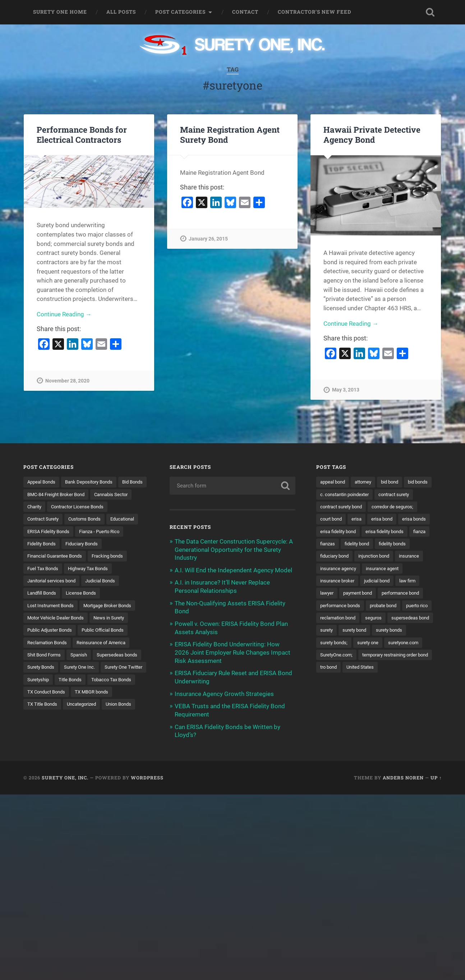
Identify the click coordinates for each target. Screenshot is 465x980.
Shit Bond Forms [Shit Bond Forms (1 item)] (46, 669)
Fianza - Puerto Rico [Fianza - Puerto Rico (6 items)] (105, 544)
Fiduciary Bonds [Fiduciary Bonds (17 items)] (86, 557)
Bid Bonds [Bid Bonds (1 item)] (39, 494)
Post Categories (180, 12)
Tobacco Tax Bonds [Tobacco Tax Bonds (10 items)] (117, 706)
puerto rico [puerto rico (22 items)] (332, 632)
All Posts (121, 12)
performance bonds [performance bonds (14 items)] (342, 619)
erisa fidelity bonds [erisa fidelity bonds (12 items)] (341, 544)
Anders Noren (403, 777)
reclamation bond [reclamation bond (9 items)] (374, 632)
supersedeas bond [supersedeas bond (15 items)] (341, 644)
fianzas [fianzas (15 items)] (404, 544)
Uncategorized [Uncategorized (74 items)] (85, 731)
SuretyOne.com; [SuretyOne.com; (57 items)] (381, 669)
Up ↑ (436, 777)
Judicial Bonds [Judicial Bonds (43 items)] (106, 594)
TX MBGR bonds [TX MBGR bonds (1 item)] (97, 719)
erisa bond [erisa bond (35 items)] (332, 532)
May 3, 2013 (346, 390)
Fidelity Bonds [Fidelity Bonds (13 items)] (43, 557)
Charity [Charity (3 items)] (82, 507)
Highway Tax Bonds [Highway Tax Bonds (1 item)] (93, 582)
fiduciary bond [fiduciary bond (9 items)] (413, 557)
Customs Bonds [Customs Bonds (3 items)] (45, 532)
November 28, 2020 (67, 381)
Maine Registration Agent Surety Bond (230, 134)
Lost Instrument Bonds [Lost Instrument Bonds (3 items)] (53, 619)
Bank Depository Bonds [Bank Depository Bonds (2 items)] (94, 482)
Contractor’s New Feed (315, 12)
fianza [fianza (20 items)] (379, 544)
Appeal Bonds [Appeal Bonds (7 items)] (43, 482)
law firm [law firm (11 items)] (367, 594)
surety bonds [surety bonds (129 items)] (335, 656)
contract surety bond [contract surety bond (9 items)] (387, 507)
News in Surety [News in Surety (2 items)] (115, 632)
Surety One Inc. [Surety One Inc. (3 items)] (44, 694)
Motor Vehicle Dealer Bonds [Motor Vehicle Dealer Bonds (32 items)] (58, 632)
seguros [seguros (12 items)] (412, 632)
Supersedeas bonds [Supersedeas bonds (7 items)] (49, 681)
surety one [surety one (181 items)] (411, 656)
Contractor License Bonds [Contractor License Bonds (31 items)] (56, 519)
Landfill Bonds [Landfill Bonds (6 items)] (43, 606)
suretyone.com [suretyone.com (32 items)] (337, 669)
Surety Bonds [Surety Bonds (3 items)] (96, 681)
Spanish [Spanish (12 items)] (83, 669)
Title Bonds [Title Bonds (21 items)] (73, 706)
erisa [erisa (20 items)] (415, 519)
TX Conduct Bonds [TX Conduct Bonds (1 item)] (48, 719)
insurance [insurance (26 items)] (375, 569)
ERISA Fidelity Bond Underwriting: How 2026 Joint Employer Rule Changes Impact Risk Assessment (232, 651)
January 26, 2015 (208, 239)
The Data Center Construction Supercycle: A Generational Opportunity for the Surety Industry (234, 549)
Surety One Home (60, 12)
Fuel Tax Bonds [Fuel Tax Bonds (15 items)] (44, 582)
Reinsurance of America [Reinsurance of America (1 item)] (107, 656)
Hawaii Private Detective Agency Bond (372, 134)
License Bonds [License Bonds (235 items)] (85, 606)
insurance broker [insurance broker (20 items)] (385, 582)
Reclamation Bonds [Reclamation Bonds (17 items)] (49, 656)
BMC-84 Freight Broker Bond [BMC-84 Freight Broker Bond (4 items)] (91, 494)
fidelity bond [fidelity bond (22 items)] (334, 557)
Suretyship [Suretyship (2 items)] (39, 706)
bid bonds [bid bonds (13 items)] (331, 494)
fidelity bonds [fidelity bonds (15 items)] (372, 557)
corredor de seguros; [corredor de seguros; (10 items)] (343, 519)
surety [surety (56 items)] (378, 644)
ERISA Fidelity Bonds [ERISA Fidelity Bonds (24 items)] (50, 544)
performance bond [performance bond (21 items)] (383, 606)
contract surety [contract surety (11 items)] (337, 507)
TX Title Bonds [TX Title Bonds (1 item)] (43, 731)
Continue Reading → (64, 315)
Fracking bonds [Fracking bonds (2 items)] (115, 569)
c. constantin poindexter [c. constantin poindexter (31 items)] (379, 494)
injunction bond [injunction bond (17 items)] (337, 569)
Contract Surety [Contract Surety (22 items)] (112, 519)
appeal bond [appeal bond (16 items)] (334, 482)
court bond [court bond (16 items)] (388, 519)
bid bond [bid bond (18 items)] (396, 482)
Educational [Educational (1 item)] (86, 532)
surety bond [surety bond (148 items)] (408, 644)
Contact (245, 12)
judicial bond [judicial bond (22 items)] (334, 594)
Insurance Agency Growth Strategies (224, 691)
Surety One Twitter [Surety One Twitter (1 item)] (91, 694)
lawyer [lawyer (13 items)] (393, 594)
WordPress (147, 777)
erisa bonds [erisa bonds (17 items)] (366, 532)
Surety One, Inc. (65, 777)
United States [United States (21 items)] (335, 694)
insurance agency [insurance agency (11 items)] (416, 569)
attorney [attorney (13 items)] (367, 482)
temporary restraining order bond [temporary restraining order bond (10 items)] (357, 681)
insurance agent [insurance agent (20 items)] (338, 582)
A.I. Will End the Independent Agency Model (233, 570)
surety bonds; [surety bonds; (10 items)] (374, 656)
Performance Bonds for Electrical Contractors (82, 134)
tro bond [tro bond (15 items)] (413, 681)
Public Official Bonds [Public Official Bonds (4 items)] (109, 644)
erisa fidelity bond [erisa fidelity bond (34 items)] (408, 532)
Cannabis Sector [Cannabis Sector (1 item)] (46, 507)
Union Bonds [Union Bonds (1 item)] (125, 731)
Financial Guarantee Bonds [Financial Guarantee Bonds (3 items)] (57, 569)
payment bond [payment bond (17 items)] (336, 606)
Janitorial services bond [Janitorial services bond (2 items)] (54, 594)
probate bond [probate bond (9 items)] (389, 619)
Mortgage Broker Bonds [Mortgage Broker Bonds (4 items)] (115, 619)
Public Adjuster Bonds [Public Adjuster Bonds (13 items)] (52, 644)
